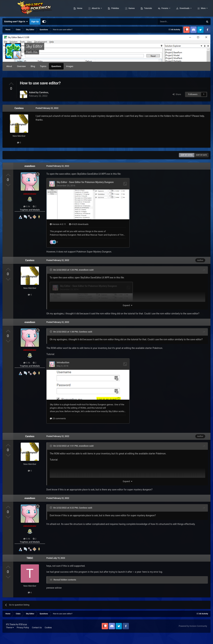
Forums (186, 8)
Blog (33, 66)
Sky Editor (34, 46)
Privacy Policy (23, 636)
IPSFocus (23, 633)
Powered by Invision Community (193, 635)
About (9, 66)
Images (70, 66)
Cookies (48, 636)
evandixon (30, 166)
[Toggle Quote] (51, 278)
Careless (19, 108)
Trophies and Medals (30, 210)
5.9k (27, 206)
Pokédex (136, 8)
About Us (117, 8)
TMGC (30, 567)
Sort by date (201, 155)
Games (153, 8)
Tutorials (169, 8)
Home (101, 8)
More (203, 8)
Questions (56, 66)
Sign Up (35, 21)
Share (177, 94)
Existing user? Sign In (16, 22)
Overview (21, 66)
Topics (43, 66)
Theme (10, 636)
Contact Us (37, 636)
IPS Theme (11, 633)
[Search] (173, 22)
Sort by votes (187, 155)
